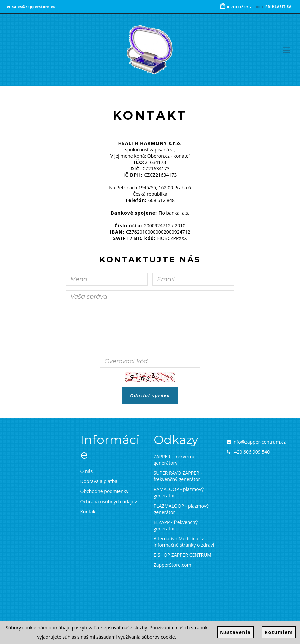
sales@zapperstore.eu (31, 7)
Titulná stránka (140, 94)
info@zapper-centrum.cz (256, 442)
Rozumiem (279, 632)
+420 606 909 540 (248, 452)
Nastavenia (235, 632)
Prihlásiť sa (279, 7)
